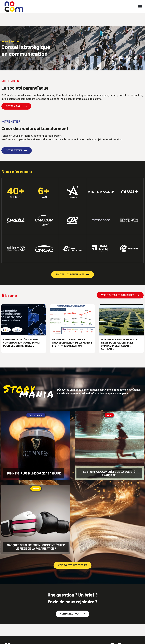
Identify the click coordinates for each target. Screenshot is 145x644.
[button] (140, 7)
